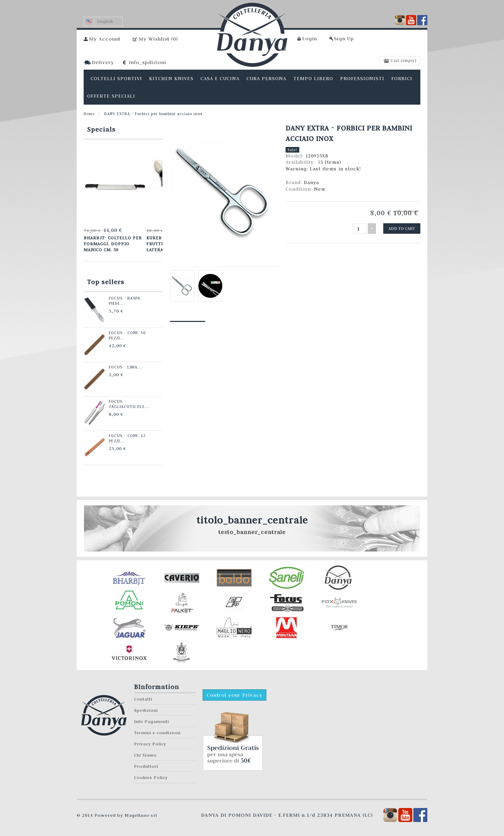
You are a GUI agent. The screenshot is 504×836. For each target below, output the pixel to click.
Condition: (300, 189)
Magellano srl (141, 815)
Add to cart (402, 228)
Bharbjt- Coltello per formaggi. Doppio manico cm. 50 (113, 244)
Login (310, 38)
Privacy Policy (150, 744)
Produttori (146, 766)
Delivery (103, 62)
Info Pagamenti (152, 721)
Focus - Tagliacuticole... (129, 404)
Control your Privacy (234, 695)
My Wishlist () (158, 39)
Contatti (143, 699)
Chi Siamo (145, 755)
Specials (101, 129)
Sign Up (344, 38)
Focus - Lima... (125, 367)
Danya (311, 182)
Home (89, 114)
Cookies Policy (151, 777)
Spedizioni (146, 710)
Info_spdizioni (148, 62)
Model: (295, 156)
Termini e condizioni (157, 733)
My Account (105, 39)
